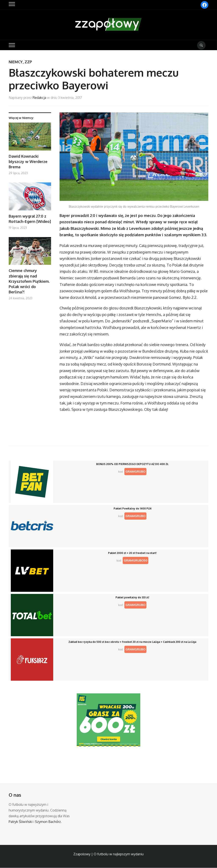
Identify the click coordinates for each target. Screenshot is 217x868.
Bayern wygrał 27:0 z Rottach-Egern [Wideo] (30, 219)
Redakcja (39, 98)
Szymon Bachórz (48, 822)
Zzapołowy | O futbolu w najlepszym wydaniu (108, 854)
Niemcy (16, 62)
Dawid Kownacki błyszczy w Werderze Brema (28, 161)
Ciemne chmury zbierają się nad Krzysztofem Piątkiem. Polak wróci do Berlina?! (29, 281)
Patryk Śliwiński (21, 822)
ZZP (28, 62)
